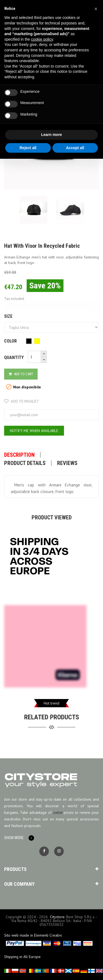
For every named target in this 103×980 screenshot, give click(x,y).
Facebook (44, 851)
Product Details (25, 463)
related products (52, 717)
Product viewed (52, 517)
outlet (58, 812)
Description (19, 455)
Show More (14, 838)
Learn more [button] (51, 135)
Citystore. (58, 917)
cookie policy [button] (42, 39)
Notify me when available (34, 431)
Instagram (59, 851)
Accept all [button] (75, 148)
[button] (96, 9)
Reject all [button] (28, 148)
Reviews (67, 463)
